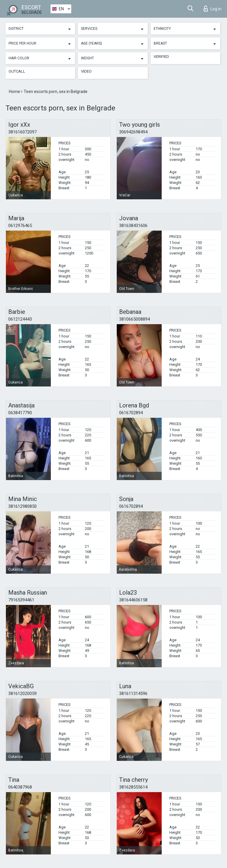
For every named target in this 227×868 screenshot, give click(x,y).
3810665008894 (134, 319)
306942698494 (133, 132)
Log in (213, 9)
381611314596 (133, 694)
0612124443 (20, 319)
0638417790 (20, 413)
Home (15, 92)
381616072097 (22, 132)
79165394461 (21, 600)
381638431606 (133, 226)
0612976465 (20, 226)
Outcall (17, 71)
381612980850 (22, 506)
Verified (161, 57)
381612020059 (22, 694)
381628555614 (133, 787)
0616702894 (131, 413)
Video (86, 71)
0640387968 (20, 787)
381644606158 (133, 600)
